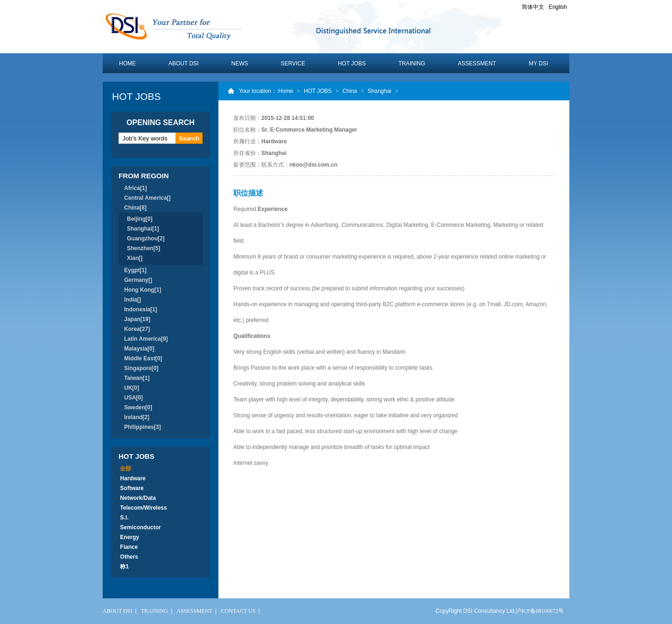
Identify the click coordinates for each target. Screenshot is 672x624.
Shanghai (380, 91)
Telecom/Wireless (143, 508)
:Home (285, 91)
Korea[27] (137, 329)
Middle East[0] (143, 358)
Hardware (133, 478)
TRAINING (412, 63)
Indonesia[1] (141, 309)
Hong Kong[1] (143, 290)
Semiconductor (140, 527)
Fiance (129, 547)
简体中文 (533, 7)
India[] (133, 300)
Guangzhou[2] (146, 238)
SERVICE (293, 63)
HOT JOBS (352, 63)
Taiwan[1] (137, 378)
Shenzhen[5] (143, 248)
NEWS (239, 63)
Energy (129, 537)
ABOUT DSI (183, 63)
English (558, 7)
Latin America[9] (146, 339)
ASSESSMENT (477, 63)
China (350, 91)
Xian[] (135, 258)
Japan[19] (137, 319)
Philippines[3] (143, 427)
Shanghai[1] (143, 229)
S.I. (124, 518)
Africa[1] (136, 188)
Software (132, 488)
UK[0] (132, 388)
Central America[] (147, 198)
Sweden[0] (138, 407)
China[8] (135, 208)
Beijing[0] (140, 219)
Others (129, 557)
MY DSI (538, 63)
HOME (127, 63)
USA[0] (133, 398)
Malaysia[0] (139, 349)
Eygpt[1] (135, 270)
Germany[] (138, 280)
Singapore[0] (141, 368)
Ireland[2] (137, 417)
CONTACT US (238, 611)
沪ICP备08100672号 (540, 611)
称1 (124, 567)
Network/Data (138, 498)
